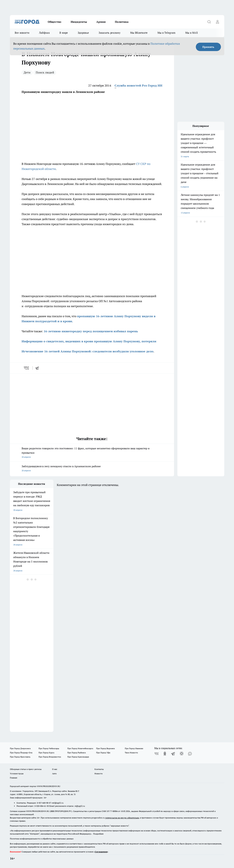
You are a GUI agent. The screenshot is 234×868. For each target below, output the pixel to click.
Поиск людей (45, 72)
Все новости (22, 33)
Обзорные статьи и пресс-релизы (26, 769)
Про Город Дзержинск (20, 748)
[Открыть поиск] (209, 22)
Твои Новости (131, 753)
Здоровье (83, 33)
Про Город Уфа (103, 753)
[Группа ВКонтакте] (156, 754)
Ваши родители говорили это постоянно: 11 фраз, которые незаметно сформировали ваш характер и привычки (92, 453)
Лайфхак (44, 33)
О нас (55, 769)
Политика (122, 22)
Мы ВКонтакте (139, 33)
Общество (55, 22)
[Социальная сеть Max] (190, 754)
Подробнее (98, 834)
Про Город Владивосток (50, 757)
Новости (98, 773)
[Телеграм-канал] (173, 754)
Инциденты (79, 22)
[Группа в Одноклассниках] (165, 754)
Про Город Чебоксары (49, 748)
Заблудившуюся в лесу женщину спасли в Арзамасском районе (92, 469)
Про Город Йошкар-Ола (21, 753)
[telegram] (38, 368)
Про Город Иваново (134, 748)
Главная (13, 778)
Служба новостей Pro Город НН (138, 85)
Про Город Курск (46, 753)
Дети (27, 72)
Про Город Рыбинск (77, 753)
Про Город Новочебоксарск (80, 748)
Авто (54, 773)
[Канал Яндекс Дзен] (182, 754)
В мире (64, 33)
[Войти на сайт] (218, 22)
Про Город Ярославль (20, 757)
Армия (101, 22)
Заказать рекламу (110, 33)
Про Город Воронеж (106, 748)
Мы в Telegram (166, 33)
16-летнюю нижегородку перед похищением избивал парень (91, 331)
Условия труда (17, 773)
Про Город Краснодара (78, 757)
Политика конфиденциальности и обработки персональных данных (42, 839)
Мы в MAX (192, 33)
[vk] (27, 368)
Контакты (99, 769)
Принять (208, 47)
